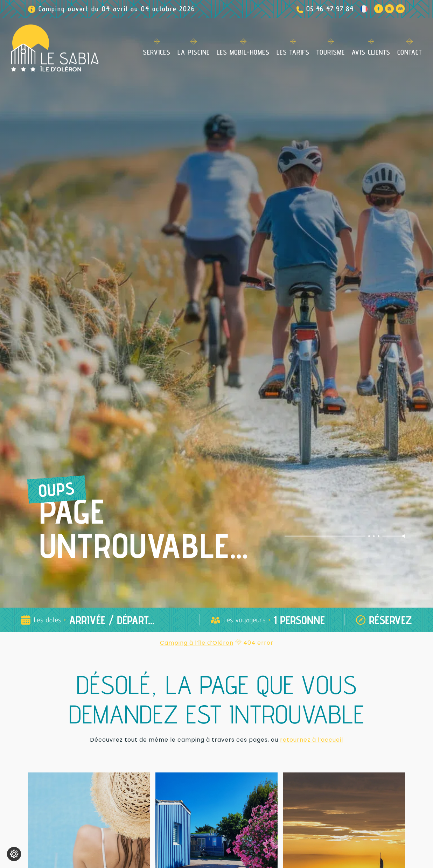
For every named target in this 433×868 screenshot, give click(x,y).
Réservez (390, 620)
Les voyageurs (245, 620)
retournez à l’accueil (312, 740)
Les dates (48, 620)
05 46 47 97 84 (330, 9)
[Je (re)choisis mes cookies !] (14, 854)
